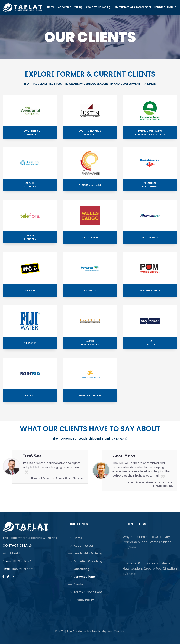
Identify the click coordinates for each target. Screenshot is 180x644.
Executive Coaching (98, 7)
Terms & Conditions (88, 592)
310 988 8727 (22, 561)
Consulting (81, 569)
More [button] (171, 7)
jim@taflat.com (23, 569)
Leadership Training (70, 7)
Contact (159, 7)
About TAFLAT (84, 546)
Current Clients (85, 577)
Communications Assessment (132, 7)
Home (51, 7)
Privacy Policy (84, 600)
